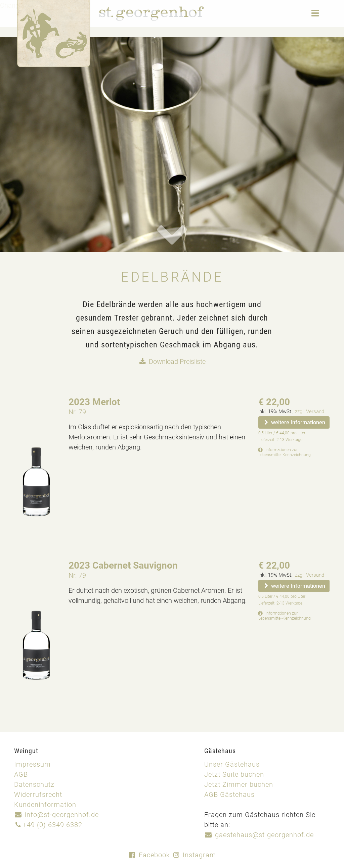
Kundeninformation (45, 804)
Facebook (149, 855)
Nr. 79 (77, 412)
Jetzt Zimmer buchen (239, 784)
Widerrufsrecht (38, 794)
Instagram (194, 855)
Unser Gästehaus (232, 764)
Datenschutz (34, 784)
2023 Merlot (94, 401)
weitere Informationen (294, 422)
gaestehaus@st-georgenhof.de (259, 834)
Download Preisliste (172, 361)
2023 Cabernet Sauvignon (123, 565)
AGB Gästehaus (229, 794)
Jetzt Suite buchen (234, 774)
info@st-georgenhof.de (56, 814)
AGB (21, 774)
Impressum (32, 764)
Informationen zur (285, 452)
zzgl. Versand (310, 411)
